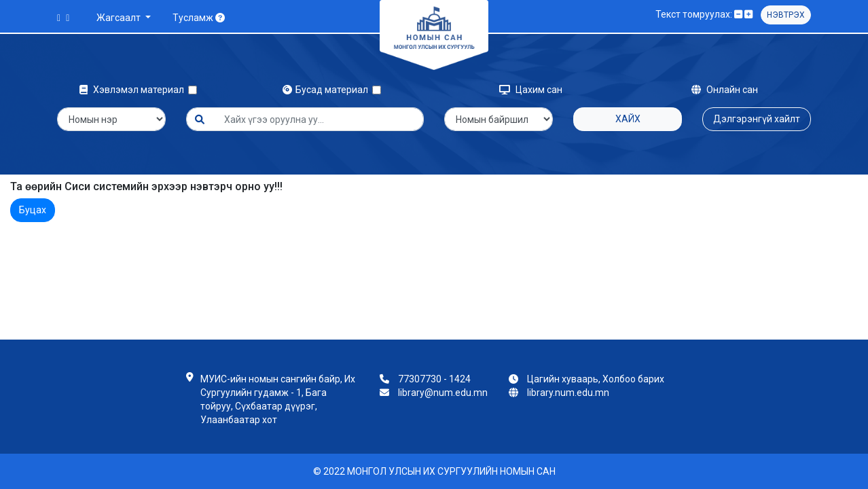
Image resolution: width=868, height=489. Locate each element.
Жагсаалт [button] (120, 18)
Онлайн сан (725, 90)
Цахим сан (531, 90)
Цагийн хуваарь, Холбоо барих (596, 379)
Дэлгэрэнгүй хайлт (757, 119)
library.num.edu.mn (568, 393)
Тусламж (199, 18)
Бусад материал (327, 90)
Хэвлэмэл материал (134, 90)
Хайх (628, 119)
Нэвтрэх (786, 15)
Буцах (33, 210)
